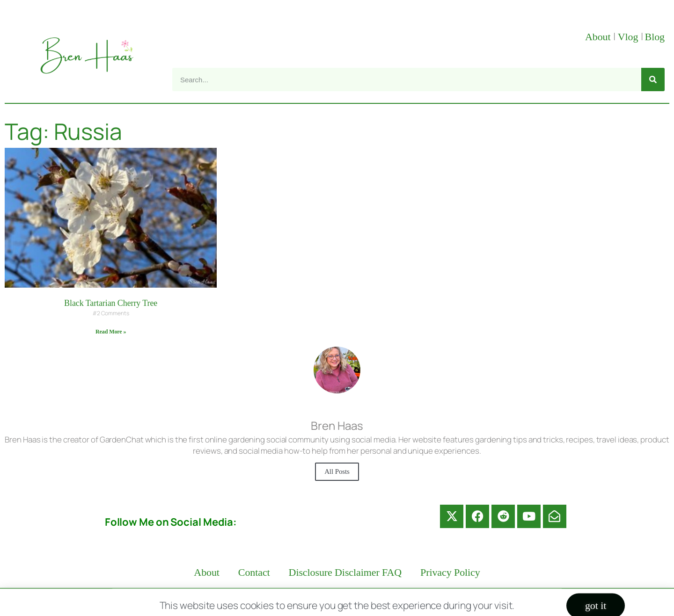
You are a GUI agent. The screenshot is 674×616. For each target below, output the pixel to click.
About (599, 37)
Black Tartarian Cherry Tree (111, 303)
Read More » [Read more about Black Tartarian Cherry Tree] (111, 332)
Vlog (629, 37)
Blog (655, 37)
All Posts (337, 471)
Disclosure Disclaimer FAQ (345, 572)
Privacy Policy (450, 572)
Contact (254, 572)
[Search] (653, 80)
